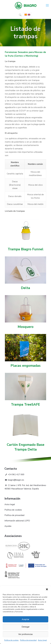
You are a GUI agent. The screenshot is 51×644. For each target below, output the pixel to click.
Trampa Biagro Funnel (26, 249)
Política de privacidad (28, 640)
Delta (26, 288)
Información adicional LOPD (17, 521)
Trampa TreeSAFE (26, 405)
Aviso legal (42, 640)
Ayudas (8, 526)
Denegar (26, 627)
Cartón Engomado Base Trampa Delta (26, 447)
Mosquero (26, 327)
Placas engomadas (26, 366)
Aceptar (26, 619)
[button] (47, 589)
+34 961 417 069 (14, 475)
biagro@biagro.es (14, 480)
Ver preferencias (26, 634)
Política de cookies (11, 640)
